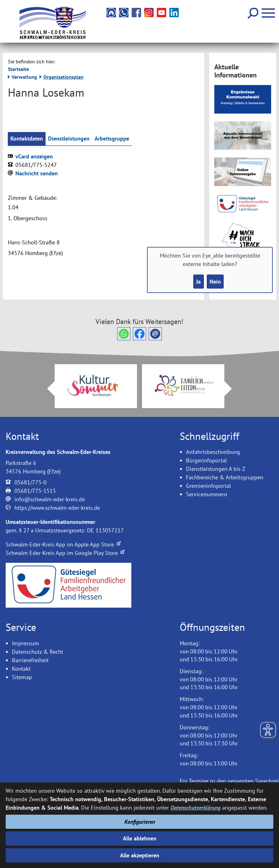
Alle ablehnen (140, 838)
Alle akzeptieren (140, 855)
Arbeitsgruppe (112, 139)
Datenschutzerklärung (196, 808)
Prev (47, 389)
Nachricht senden (37, 173)
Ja (198, 282)
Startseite (18, 69)
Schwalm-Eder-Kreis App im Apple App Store (63, 544)
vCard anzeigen (34, 156)
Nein (215, 282)
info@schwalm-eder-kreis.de (50, 499)
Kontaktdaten (27, 139)
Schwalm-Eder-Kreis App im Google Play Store (65, 553)
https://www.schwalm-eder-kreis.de (57, 508)
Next (232, 389)
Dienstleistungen (69, 139)
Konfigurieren (140, 822)
